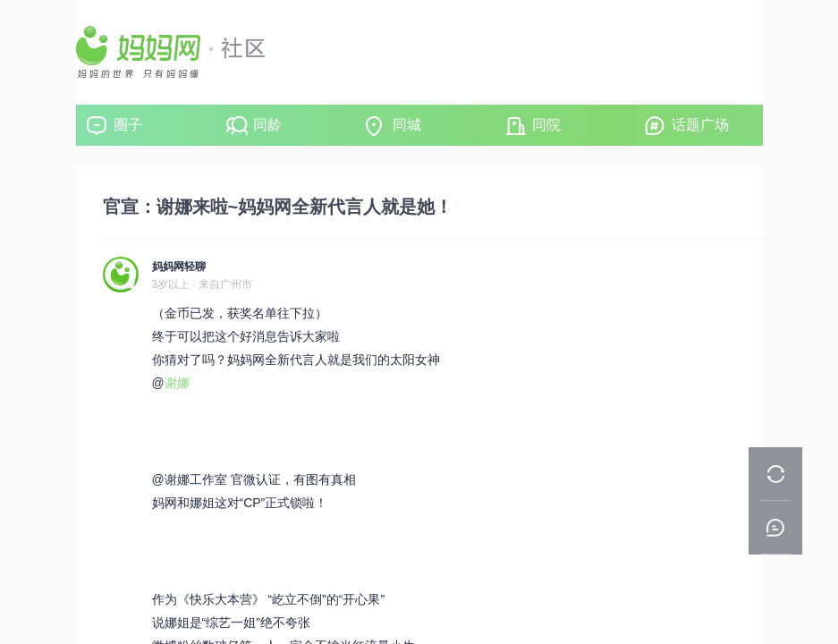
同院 (546, 125)
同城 (407, 125)
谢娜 (177, 383)
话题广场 (700, 125)
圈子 (128, 125)
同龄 (267, 125)
